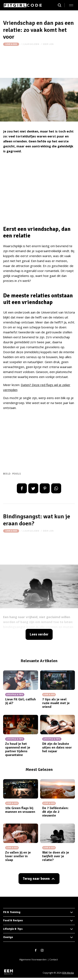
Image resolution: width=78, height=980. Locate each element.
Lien (51, 44)
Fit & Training (12, 912)
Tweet (33, 488)
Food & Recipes (13, 920)
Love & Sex (11, 44)
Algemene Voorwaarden (33, 959)
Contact (54, 959)
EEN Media (68, 973)
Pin (45, 488)
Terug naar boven (36, 879)
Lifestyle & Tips (13, 929)
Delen (22, 488)
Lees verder (39, 634)
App (56, 488)
